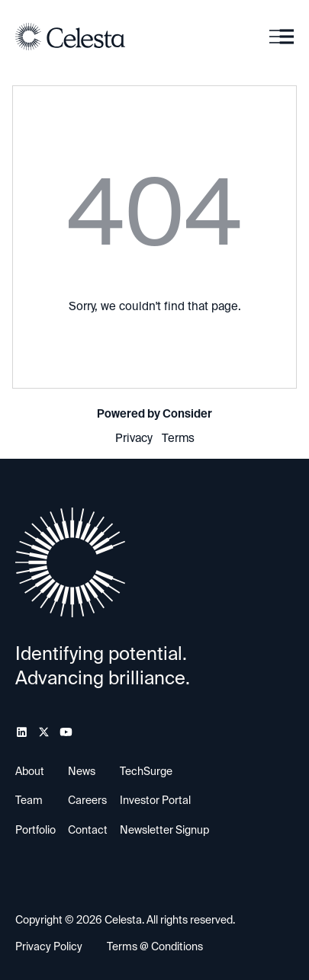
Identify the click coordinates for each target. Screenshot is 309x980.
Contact (88, 830)
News (82, 771)
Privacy (134, 438)
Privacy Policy (49, 946)
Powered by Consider (154, 414)
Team (29, 800)
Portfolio (35, 830)
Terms (178, 438)
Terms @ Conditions (155, 946)
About (30, 771)
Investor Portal (155, 800)
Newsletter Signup (164, 830)
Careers (87, 800)
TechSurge (146, 771)
